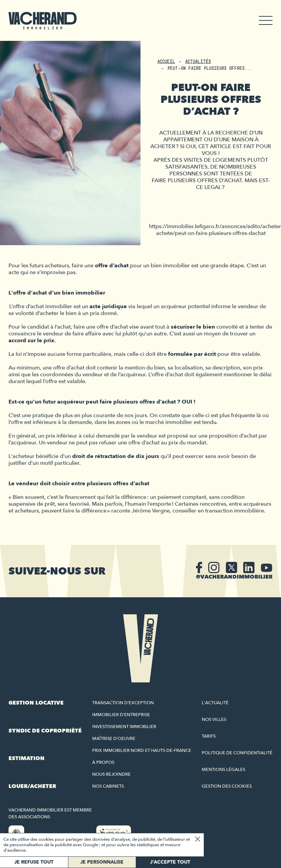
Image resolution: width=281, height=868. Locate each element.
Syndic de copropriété (45, 731)
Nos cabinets (108, 786)
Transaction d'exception (123, 703)
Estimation (27, 758)
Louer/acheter (32, 786)
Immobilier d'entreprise (121, 715)
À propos (103, 762)
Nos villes (214, 720)
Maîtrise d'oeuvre (114, 739)
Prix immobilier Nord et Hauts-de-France (142, 751)
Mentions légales (224, 770)
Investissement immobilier (124, 727)
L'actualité (215, 703)
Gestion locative (36, 703)
